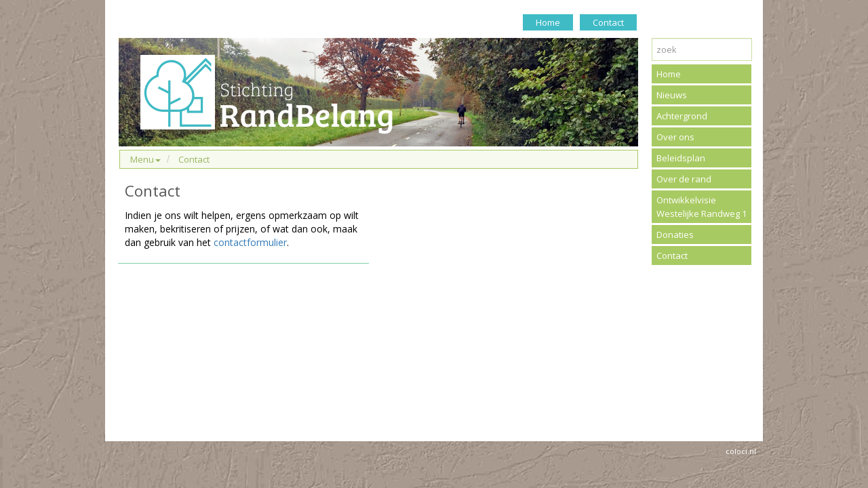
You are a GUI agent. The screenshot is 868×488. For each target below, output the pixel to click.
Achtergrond (682, 116)
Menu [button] (145, 159)
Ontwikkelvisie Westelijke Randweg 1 (702, 207)
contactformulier (250, 242)
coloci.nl (741, 451)
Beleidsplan (681, 158)
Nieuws (672, 95)
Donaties (675, 235)
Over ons (675, 137)
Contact (608, 22)
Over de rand (684, 179)
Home (548, 22)
